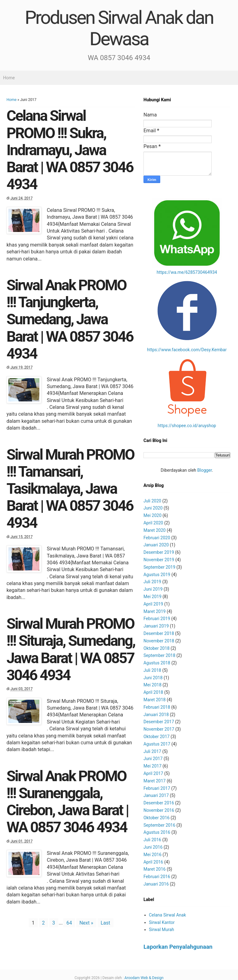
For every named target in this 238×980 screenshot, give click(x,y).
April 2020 (153, 523)
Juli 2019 (152, 582)
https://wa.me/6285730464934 (187, 272)
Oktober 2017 (156, 737)
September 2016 (159, 825)
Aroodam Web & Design (144, 978)
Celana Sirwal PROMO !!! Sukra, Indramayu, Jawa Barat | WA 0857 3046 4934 (70, 150)
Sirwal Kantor (162, 922)
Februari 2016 (157, 877)
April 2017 (153, 773)
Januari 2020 (156, 545)
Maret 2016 (154, 869)
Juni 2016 (153, 847)
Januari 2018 (156, 715)
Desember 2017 (159, 722)
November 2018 (159, 641)
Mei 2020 (152, 515)
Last (106, 923)
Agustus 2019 (157, 575)
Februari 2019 (157, 619)
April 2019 (153, 604)
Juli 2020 (152, 501)
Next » (86, 923)
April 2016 (153, 862)
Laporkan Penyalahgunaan (178, 947)
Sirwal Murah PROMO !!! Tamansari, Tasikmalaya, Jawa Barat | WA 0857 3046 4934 (70, 489)
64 (69, 923)
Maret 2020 (154, 530)
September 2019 (159, 567)
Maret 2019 (154, 611)
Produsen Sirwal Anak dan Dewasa (119, 28)
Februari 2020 (157, 538)
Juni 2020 (153, 508)
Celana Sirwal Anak (168, 915)
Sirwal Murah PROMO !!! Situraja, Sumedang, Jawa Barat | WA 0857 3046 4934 (71, 649)
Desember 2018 (159, 633)
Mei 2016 (152, 855)
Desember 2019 (159, 552)
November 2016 (159, 810)
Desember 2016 (159, 803)
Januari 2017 (156, 795)
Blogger (205, 470)
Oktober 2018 (156, 648)
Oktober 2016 (156, 818)
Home (9, 78)
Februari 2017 (157, 788)
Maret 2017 (154, 781)
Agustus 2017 (157, 744)
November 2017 (159, 729)
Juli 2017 (152, 751)
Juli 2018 (152, 670)
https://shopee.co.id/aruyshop (187, 426)
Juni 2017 (153, 759)
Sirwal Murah (162, 930)
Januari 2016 (156, 884)
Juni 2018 (153, 678)
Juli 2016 (152, 840)
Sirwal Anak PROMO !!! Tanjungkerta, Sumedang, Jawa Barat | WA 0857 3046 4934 (70, 319)
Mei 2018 (152, 685)
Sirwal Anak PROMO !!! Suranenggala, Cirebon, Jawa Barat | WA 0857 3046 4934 (67, 802)
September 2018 (159, 655)
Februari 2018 (157, 707)
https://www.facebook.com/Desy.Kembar (187, 350)
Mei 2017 (152, 766)
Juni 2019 (153, 589)
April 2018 (153, 692)
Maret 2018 (154, 700)
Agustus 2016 (157, 832)
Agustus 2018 (157, 663)
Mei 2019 (152, 597)
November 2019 (159, 560)
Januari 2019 (156, 626)
